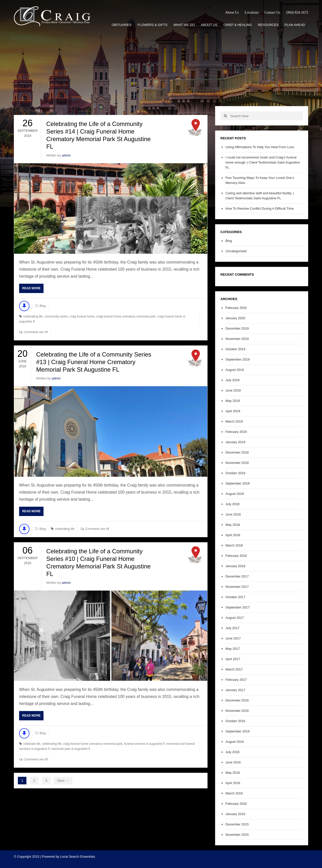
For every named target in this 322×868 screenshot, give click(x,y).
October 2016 (235, 721)
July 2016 (232, 752)
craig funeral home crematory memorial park (126, 316)
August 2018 (235, 494)
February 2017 (236, 680)
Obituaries (122, 25)
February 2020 (236, 308)
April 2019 (233, 411)
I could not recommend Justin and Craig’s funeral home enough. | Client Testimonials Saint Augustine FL (263, 162)
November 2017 (237, 587)
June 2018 (233, 514)
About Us (232, 12)
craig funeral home (82, 316)
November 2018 (237, 463)
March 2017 (234, 669)
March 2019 (234, 421)
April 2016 (233, 783)
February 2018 (236, 556)
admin (66, 155)
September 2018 (237, 483)
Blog (43, 306)
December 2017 (237, 576)
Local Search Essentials (78, 857)
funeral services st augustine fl (144, 744)
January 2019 (235, 442)
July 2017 (232, 628)
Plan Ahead (295, 25)
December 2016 (237, 700)
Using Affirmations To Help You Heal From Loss (260, 147)
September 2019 (237, 359)
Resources (268, 25)
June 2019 (233, 390)
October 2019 (235, 349)
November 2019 (237, 339)
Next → (63, 781)
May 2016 (233, 773)
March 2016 (234, 793)
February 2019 (236, 432)
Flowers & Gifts (152, 25)
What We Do (184, 25)
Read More (31, 288)
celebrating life (33, 316)
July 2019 (232, 380)
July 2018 (232, 504)
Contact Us (272, 12)
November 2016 (237, 711)
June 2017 (233, 638)
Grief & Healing (238, 25)
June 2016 (233, 762)
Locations (252, 12)
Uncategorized (236, 251)
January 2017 (235, 690)
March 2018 (234, 545)
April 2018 (233, 535)
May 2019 (233, 401)
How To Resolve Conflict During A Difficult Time (259, 208)
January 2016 (235, 814)
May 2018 (233, 525)
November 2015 (237, 835)
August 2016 (235, 742)
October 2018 (235, 473)
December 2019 (237, 328)
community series (56, 316)
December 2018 (237, 452)
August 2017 (235, 618)
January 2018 (235, 566)
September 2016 (237, 731)
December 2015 (237, 824)
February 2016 (236, 804)
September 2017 (237, 607)
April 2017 (233, 659)
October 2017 (235, 597)
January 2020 (235, 318)
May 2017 (233, 649)
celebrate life (32, 744)
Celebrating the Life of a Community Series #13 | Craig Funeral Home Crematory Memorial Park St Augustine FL (94, 362)
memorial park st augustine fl (71, 749)
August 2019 (235, 370)
